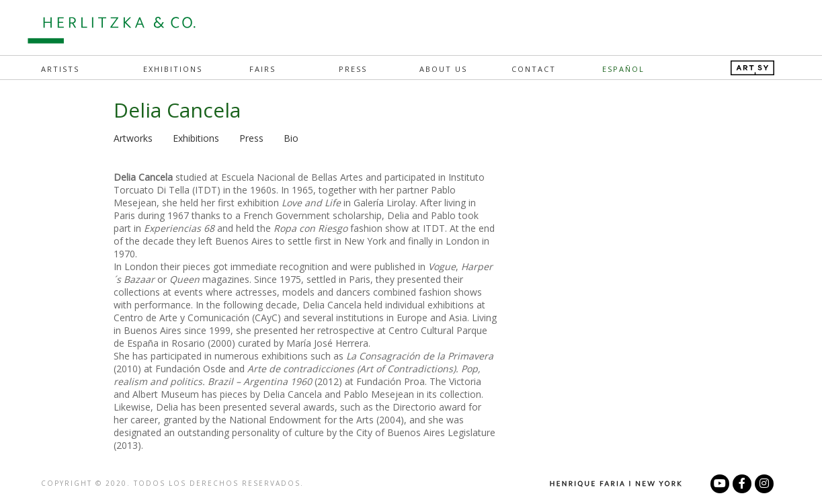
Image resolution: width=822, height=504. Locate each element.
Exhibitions (173, 69)
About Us (443, 69)
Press (353, 69)
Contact (534, 69)
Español (623, 69)
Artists (60, 69)
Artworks (133, 138)
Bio (291, 138)
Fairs (262, 69)
